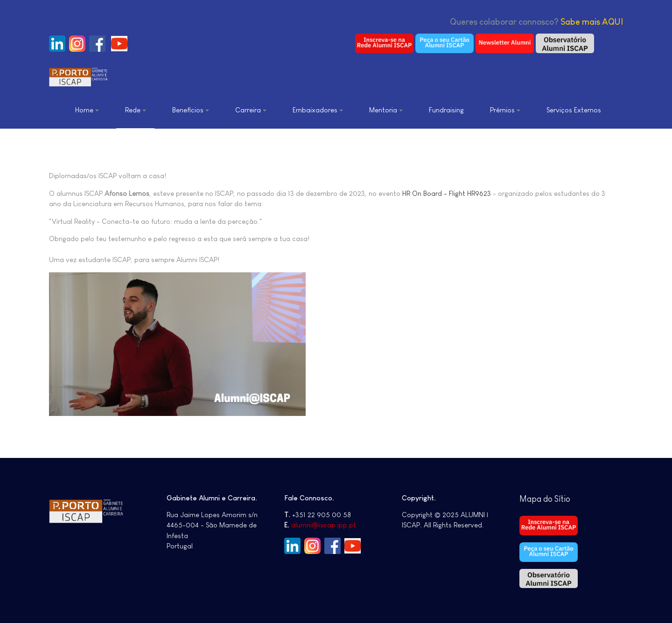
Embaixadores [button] (318, 110)
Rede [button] (136, 110)
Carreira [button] (251, 110)
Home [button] (87, 110)
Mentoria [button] (386, 110)
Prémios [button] (505, 110)
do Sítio (557, 499)
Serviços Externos (574, 110)
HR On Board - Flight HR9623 (447, 193)
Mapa (531, 499)
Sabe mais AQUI (592, 22)
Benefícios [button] (191, 110)
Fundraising (446, 110)
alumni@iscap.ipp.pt (324, 525)
